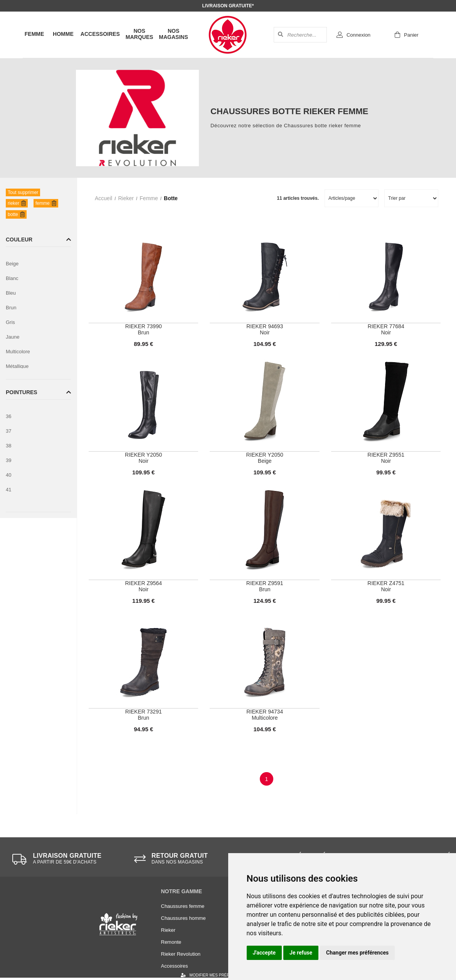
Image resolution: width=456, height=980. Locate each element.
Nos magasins (173, 34)
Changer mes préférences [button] (357, 953)
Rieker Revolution (181, 954)
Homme (63, 34)
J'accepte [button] (264, 953)
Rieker (168, 930)
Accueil (103, 198)
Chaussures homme (183, 918)
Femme (34, 34)
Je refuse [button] (301, 953)
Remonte (171, 942)
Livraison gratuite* (228, 6)
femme (149, 198)
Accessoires (100, 34)
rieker (126, 198)
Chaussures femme (183, 906)
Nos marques (140, 34)
